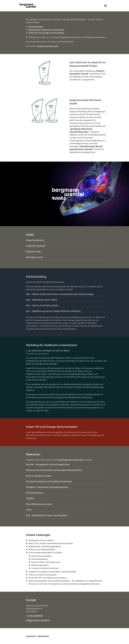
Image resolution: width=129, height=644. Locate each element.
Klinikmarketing (36, 27)
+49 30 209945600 (34, 616)
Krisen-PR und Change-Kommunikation (46, 33)
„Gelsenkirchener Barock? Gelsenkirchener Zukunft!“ (86, 148)
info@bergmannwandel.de (38, 620)
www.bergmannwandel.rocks (71, 460)
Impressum (31, 636)
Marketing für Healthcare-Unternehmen (46, 30)
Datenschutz (43, 636)
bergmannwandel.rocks (48, 46)
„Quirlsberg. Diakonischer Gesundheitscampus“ (81, 130)
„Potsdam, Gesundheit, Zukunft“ (87, 72)
